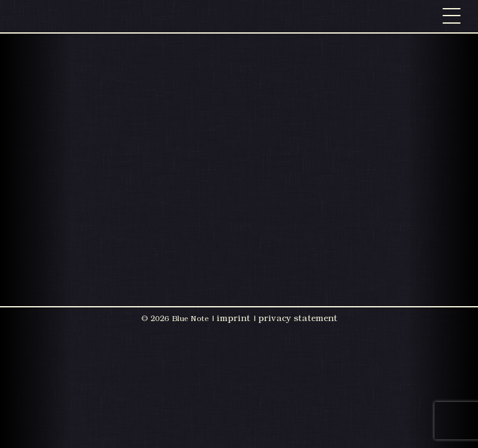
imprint (233, 318)
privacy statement (298, 318)
